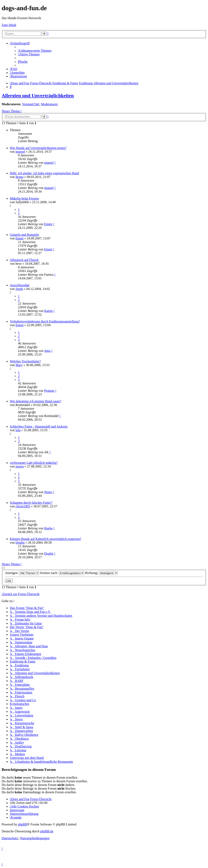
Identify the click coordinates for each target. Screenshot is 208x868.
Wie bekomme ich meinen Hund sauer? (36, 401)
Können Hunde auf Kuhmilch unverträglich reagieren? (46, 539)
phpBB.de (47, 831)
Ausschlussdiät (20, 285)
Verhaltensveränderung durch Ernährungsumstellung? (45, 321)
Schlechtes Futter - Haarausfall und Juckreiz (39, 426)
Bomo (19, 177)
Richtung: (101, 573)
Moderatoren (49, 104)
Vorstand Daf (31, 104)
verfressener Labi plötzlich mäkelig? (34, 463)
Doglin (20, 543)
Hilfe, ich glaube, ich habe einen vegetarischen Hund (44, 173)
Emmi (48, 224)
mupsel (20, 152)
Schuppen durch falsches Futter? (31, 503)
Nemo (48, 492)
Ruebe (48, 528)
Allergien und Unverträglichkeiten (38, 95)
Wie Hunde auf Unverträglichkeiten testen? (38, 148)
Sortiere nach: (62, 573)
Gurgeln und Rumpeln (24, 235)
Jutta (47, 351)
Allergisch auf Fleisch (24, 260)
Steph (19, 289)
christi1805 (23, 506)
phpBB (23, 824)
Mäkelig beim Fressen (24, 198)
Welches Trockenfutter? (25, 361)
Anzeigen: (22, 573)
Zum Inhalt (9, 25)
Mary (19, 365)
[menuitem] (35, 51)
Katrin (48, 311)
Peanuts (49, 391)
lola (18, 430)
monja (20, 466)
